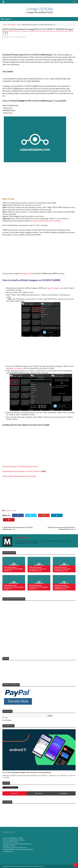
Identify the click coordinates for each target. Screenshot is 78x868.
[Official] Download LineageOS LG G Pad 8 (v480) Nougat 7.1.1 (13, 569)
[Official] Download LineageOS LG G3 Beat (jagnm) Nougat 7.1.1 (14, 587)
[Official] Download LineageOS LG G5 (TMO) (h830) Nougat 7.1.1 (62, 587)
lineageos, (18, 37)
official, (23, 37)
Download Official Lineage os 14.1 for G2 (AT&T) (22, 471)
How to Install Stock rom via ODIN (14, 840)
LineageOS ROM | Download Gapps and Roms (14, 866)
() (44, 471)
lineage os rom (26, 273)
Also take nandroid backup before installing (45, 221)
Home (5, 25)
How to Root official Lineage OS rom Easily (20, 476)
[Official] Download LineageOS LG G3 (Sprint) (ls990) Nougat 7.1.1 (62, 569)
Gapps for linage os (53, 288)
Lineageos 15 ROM (9, 846)
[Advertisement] (39, 46)
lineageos (13, 25)
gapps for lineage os (16, 368)
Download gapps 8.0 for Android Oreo (15, 848)
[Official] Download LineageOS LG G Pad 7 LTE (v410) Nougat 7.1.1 (37, 569)
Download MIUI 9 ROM (11, 842)
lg (9, 25)
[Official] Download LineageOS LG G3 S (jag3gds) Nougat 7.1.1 (38, 587)
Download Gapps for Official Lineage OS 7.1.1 (21, 466)
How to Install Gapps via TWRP (13, 838)
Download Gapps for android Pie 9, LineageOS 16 (18, 849)
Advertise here (8, 851)
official (19, 25)
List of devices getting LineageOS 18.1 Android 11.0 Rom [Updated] (27, 772)
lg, (13, 37)
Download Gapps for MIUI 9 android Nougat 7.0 (18, 844)
